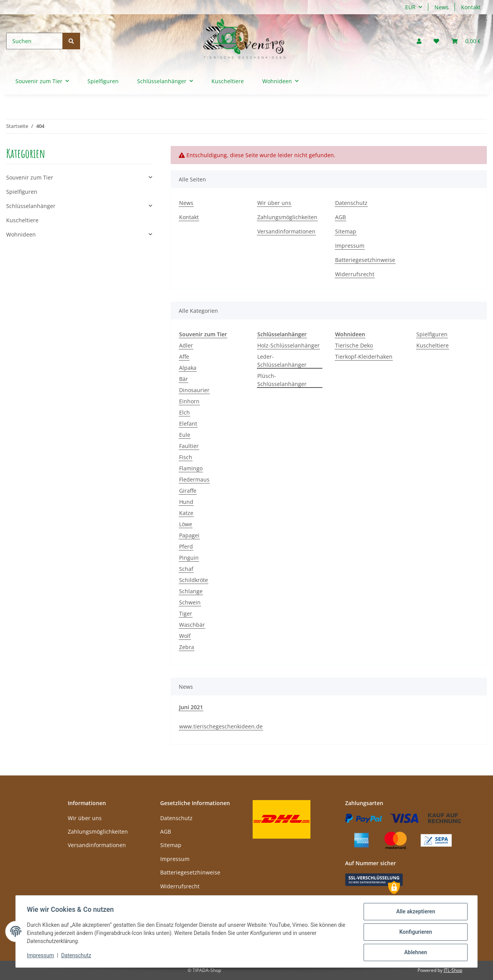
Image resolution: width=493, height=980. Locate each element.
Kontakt (471, 7)
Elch (184, 412)
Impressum (350, 246)
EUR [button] (410, 7)
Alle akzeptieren (414, 913)
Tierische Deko (354, 345)
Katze (186, 513)
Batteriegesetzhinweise (365, 260)
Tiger (186, 613)
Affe (184, 357)
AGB (340, 217)
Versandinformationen (286, 231)
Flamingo (191, 468)
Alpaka (188, 368)
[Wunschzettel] (436, 41)
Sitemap (346, 231)
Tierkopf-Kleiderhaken (364, 357)
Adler (186, 345)
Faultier (189, 446)
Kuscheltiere (433, 345)
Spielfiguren (432, 334)
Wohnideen (21, 234)
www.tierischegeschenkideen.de (221, 726)
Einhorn (189, 401)
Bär (184, 379)
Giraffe (188, 491)
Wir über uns (274, 203)
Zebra (187, 647)
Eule (185, 435)
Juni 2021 (191, 707)
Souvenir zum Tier (30, 177)
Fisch (186, 457)
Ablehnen (414, 953)
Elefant (188, 424)
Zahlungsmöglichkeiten (287, 217)
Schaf (186, 569)
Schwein (190, 602)
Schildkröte (194, 580)
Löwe (186, 524)
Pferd (186, 546)
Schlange (191, 591)
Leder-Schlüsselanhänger (282, 361)
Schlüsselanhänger (31, 206)
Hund (186, 502)
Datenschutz (351, 203)
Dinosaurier (194, 390)
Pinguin (189, 558)
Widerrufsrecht (355, 274)
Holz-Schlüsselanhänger (288, 345)
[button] (419, 41)
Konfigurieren (414, 933)
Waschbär (192, 625)
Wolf (185, 636)
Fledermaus (194, 479)
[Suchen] (34, 41)
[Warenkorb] (466, 41)
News (442, 7)
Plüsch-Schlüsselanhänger (282, 380)
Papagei (189, 535)
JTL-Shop (453, 970)
